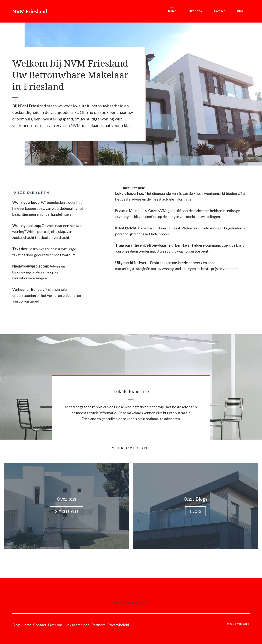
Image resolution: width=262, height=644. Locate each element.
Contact (219, 11)
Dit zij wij (67, 511)
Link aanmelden (77, 625)
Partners (98, 625)
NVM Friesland (30, 11)
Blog (240, 11)
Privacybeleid (118, 625)
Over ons (195, 11)
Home (172, 11)
